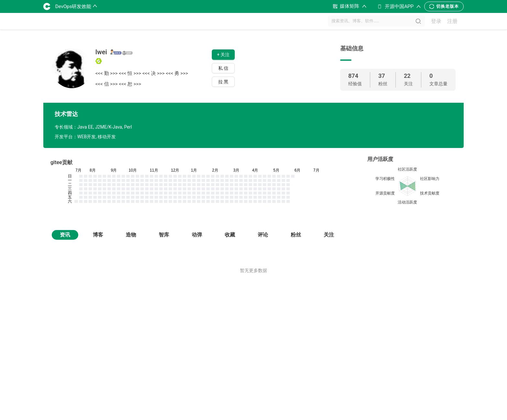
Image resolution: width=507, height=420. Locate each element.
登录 (436, 21)
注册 (452, 21)
